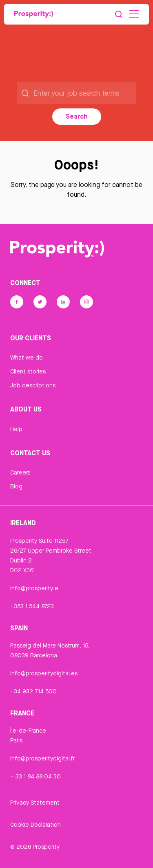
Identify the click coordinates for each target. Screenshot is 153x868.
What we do (27, 358)
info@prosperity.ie (34, 588)
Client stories (28, 371)
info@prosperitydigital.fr (42, 758)
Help (16, 429)
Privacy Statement (35, 803)
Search (77, 116)
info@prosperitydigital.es (44, 673)
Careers (20, 472)
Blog (16, 486)
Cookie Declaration (35, 825)
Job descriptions (33, 385)
